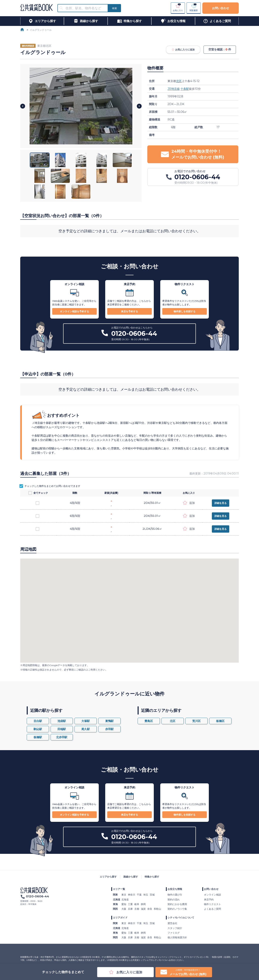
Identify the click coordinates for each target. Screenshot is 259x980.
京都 (137, 909)
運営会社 (172, 923)
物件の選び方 (175, 895)
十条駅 (185, 89)
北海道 (125, 899)
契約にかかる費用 (177, 904)
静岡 (143, 904)
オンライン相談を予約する (74, 311)
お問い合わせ (221, 8)
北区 (179, 81)
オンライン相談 (212, 895)
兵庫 (130, 909)
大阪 (124, 909)
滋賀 (143, 909)
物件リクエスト (212, 904)
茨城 (152, 895)
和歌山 (157, 909)
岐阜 (137, 904)
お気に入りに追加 (183, 50)
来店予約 (209, 899)
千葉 (139, 895)
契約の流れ (174, 899)
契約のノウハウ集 (177, 909)
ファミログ (174, 933)
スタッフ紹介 (175, 928)
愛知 (124, 904)
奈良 (150, 909)
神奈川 (132, 895)
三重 (130, 904)
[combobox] (85, 8)
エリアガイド (120, 918)
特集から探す (152, 877)
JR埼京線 (174, 89)
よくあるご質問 (212, 909)
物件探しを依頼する (185, 311)
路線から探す (131, 877)
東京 (124, 895)
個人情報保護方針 (177, 937)
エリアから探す (108, 877)
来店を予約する (129, 311)
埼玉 (146, 895)
